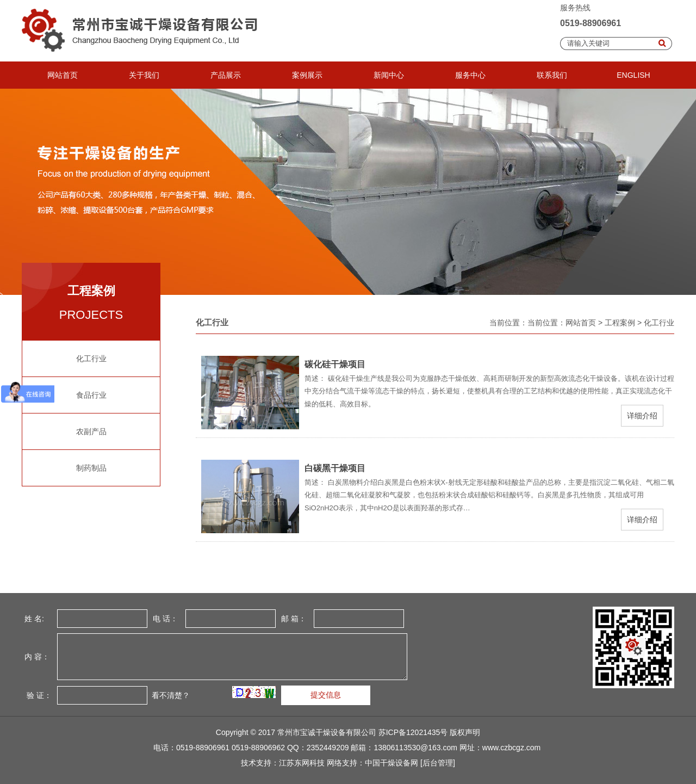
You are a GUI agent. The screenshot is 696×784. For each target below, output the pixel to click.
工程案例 (620, 323)
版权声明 (465, 732)
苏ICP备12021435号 (413, 732)
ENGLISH (633, 75)
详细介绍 (642, 416)
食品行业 (91, 395)
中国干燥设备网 (391, 763)
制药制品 (91, 468)
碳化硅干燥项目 (335, 364)
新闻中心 (389, 75)
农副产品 (91, 431)
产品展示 (226, 75)
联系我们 (552, 75)
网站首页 (63, 75)
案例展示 (307, 75)
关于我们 (144, 75)
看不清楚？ (170, 695)
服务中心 (470, 75)
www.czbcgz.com (511, 748)
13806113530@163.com (415, 748)
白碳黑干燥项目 (335, 468)
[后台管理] (438, 763)
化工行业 (91, 359)
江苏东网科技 (302, 763)
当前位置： (546, 323)
